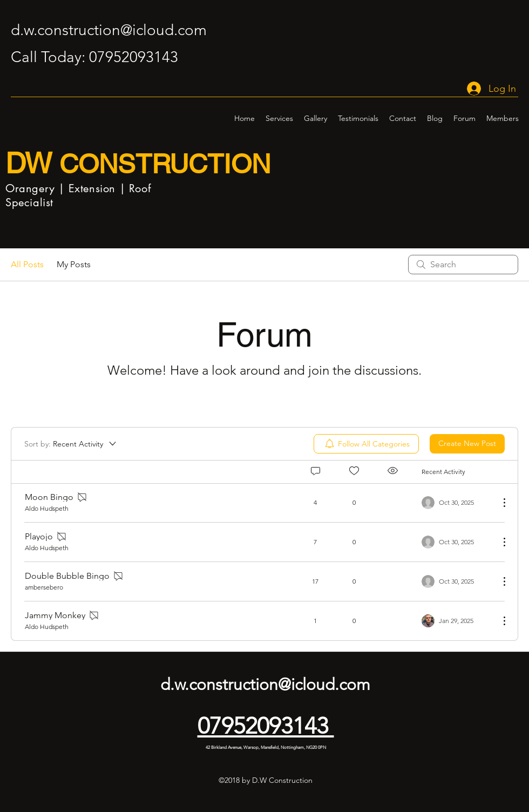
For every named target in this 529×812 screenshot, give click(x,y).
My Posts (74, 264)
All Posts (27, 264)
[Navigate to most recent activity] (456, 503)
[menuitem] (366, 444)
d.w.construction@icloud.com (109, 30)
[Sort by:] (71, 444)
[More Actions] (499, 503)
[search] (463, 265)
